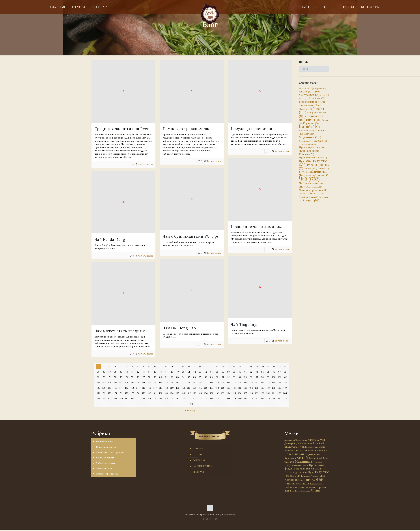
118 (183, 383)
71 (110, 377)
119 (189, 383)
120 (194, 383)
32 (274, 366)
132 (262, 383)
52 (195, 372)
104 (104, 383)
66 (274, 372)
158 (217, 388)
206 (104, 399)
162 (240, 388)
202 (274, 393)
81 (166, 377)
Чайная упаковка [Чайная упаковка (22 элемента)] (314, 187)
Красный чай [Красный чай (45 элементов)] (308, 130)
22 (217, 366)
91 (223, 377)
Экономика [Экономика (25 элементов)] (305, 491)
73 (121, 377)
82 (172, 377)
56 (217, 372)
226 (217, 399)
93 (234, 377)
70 (104, 377)
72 (115, 377)
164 (251, 388)
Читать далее (146, 164)
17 (189, 366)
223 (200, 399)
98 (262, 377)
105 (110, 383)
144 (138, 388)
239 (192, 404)
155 (200, 388)
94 (240, 377)
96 (251, 377)
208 (115, 399)
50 (183, 372)
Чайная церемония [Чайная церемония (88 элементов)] (314, 190)
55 (211, 372)
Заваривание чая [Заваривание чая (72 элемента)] (317, 450)
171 (98, 393)
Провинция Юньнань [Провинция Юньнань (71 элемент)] (309, 469)
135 (279, 383)
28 (251, 366)
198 (251, 393)
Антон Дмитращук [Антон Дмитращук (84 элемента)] (310, 93)
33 (279, 366)
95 (245, 377)
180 (149, 393)
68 (285, 372)
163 (245, 388)
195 (234, 393)
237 (279, 399)
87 (200, 377)
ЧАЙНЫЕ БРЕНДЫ (203, 466)
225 (211, 399)
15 (177, 366)
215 (155, 399)
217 (166, 399)
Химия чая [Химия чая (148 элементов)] (313, 173)
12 (161, 366)
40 (127, 372)
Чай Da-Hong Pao (173, 319)
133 (268, 383)
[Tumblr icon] (213, 519)
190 (206, 393)
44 (149, 372)
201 (268, 393)
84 (183, 377)
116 (172, 383)
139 (110, 388)
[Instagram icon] (210, 519)
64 (262, 372)
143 (132, 388)
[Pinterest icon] (207, 519)
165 (257, 388)
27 (245, 366)
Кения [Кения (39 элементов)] (317, 454)
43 (144, 372)
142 (127, 388)
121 (200, 383)
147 (155, 388)
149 (166, 388)
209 (121, 399)
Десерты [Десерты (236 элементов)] (301, 450)
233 (257, 399)
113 (155, 383)
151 (177, 388)
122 (206, 383)
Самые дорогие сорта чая (110, 452)
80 (161, 377)
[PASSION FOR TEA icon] (216, 519)
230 (240, 399)
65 (268, 372)
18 (194, 366)
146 (149, 388)
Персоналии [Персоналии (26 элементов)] (306, 141)
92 (229, 377)
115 (166, 383)
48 (172, 372)
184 (172, 393)
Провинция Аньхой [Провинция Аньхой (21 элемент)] (308, 144)
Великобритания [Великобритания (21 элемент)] (307, 105)
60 (240, 372)
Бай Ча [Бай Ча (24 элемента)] (303, 99)
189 (200, 393)
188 (194, 393)
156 (206, 388)
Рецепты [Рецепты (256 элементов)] (313, 163)
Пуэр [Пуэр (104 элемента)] (306, 161)
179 (144, 393)
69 (98, 377)
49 (177, 372)
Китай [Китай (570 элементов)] (309, 127)
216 (161, 399)
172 (104, 393)
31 (268, 366)
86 (194, 377)
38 (115, 372)
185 (177, 393)
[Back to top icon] (210, 508)
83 (178, 377)
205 (98, 399)
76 (138, 377)
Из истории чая (105, 442)
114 (161, 383)
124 (217, 383)
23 (223, 366)
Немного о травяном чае (180, 129)
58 (228, 372)
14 (172, 366)
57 (223, 372)
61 (245, 372)
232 (251, 399)
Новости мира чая (106, 447)
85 (189, 377)
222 (195, 399)
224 (206, 399)
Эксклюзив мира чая (107, 474)
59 (234, 372)
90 (217, 377)
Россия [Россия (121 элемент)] (315, 165)
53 (200, 372)
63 (257, 372)
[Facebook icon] (204, 519)
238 (285, 399)
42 (138, 372)
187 (189, 393)
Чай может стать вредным (120, 325)
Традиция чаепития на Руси (122, 129)
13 (166, 366)
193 (223, 393)
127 (234, 383)
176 (127, 393)
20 (206, 366)
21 (212, 366)
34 (285, 366)
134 (274, 383)
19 (200, 366)
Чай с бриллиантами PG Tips (184, 230)
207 (110, 399)
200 (262, 393)
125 (223, 383)
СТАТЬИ (197, 454)
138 (104, 388)
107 (121, 383)
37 (110, 372)
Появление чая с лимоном (243, 224)
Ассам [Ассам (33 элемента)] (324, 95)
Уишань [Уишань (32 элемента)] (323, 168)
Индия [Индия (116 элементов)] (314, 120)
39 (121, 372)
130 (251, 383)
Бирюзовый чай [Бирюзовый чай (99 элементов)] (312, 102)
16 (183, 366)
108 (127, 383)
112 (149, 383)
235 (268, 399)
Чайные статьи (104, 468)
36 (104, 372)
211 (132, 399)
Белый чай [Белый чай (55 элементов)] (317, 98)
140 (115, 388)
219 (178, 399)
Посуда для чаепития (238, 129)
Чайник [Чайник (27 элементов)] (304, 194)
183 (166, 393)
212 (138, 399)
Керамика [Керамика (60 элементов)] (311, 123)
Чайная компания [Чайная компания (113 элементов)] (297, 483)
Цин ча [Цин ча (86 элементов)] (322, 175)
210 (127, 399)
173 (110, 393)
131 (257, 383)
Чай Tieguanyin (232, 318)
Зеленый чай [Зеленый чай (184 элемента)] (311, 118)
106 (115, 383)
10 (149, 366)
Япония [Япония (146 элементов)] (312, 200)
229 (234, 399)
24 (229, 366)
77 (144, 377)
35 (98, 372)
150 (172, 388)
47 (166, 372)
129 (245, 383)
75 (132, 377)
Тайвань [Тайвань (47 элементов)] (310, 168)
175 (121, 393)
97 (257, 377)
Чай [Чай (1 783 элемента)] (309, 179)
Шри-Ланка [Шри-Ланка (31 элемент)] (311, 197)
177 (132, 393)
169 (279, 388)
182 (161, 393)
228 (228, 399)
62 (251, 372)
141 (121, 388)
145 (144, 388)
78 (149, 377)
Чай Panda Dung (110, 240)
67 (279, 372)
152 (183, 388)
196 (240, 393)
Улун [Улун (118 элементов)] (305, 172)
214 (149, 399)
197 (245, 393)
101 (279, 377)
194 (228, 393)
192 (217, 393)
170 (285, 388)
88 (206, 377)
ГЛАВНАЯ (198, 449)
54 (206, 372)
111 (144, 383)
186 (183, 393)
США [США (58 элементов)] (298, 476)
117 (178, 383)
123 (211, 383)
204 (285, 393)
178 (138, 393)
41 (132, 372)
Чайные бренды (105, 458)
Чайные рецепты (105, 463)
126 (229, 383)
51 (189, 372)
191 (211, 393)
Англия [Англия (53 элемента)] (306, 92)
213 (144, 399)
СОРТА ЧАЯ (199, 460)
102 (285, 377)
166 (262, 388)
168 (274, 388)
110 (138, 383)
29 (257, 366)
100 (274, 377)
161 (234, 388)
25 (234, 366)
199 (257, 393)
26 (240, 366)
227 (223, 399)
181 (155, 393)
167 (268, 388)
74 (127, 377)
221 (189, 399)
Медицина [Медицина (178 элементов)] (310, 137)
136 (285, 383)
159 (223, 388)
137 (98, 388)
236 (274, 399)
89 (211, 377)
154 (194, 388)
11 (155, 366)
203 (279, 393)
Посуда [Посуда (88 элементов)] (321, 141)
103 (98, 383)
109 (132, 383)
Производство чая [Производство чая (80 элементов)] (313, 158)
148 (161, 388)
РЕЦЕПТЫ (198, 472)
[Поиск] (314, 69)
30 (262, 366)
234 (262, 399)
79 (155, 377)
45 (155, 372)
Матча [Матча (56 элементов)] (309, 134)
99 (268, 377)
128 (240, 383)
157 (212, 388)
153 (189, 388)
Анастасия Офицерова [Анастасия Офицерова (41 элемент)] (312, 88)
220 (183, 399)
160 (229, 388)
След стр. (192, 411)
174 (115, 393)
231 (245, 399)
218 (172, 399)
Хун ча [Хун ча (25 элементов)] (310, 176)
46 (161, 372)
